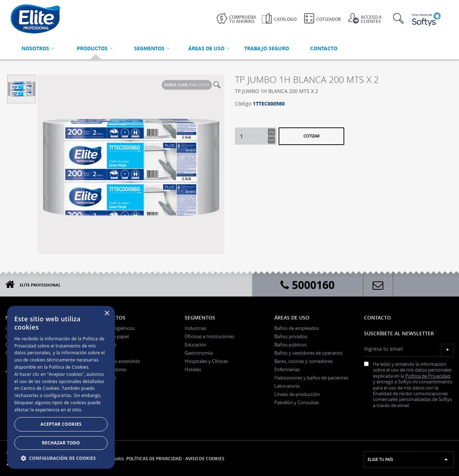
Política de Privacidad (428, 376)
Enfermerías (287, 369)
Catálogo (279, 18)
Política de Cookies (68, 367)
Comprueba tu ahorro (236, 19)
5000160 (307, 285)
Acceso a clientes (365, 19)
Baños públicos (290, 345)
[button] (61, 458)
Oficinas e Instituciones (209, 336)
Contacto (377, 318)
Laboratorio (287, 386)
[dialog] (61, 387)
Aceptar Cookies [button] (61, 424)
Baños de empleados (297, 328)
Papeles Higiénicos (115, 328)
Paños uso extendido (118, 361)
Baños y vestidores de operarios (308, 353)
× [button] (107, 314)
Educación (196, 345)
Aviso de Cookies (205, 459)
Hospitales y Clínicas (206, 361)
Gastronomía (199, 353)
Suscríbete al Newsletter (399, 333)
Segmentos (200, 318)
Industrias (195, 328)
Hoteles (193, 369)
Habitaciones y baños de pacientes (311, 378)
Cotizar (311, 136)
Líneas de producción (297, 394)
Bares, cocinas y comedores (304, 361)
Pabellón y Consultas (297, 402)
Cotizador (322, 18)
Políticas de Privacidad (154, 459)
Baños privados (291, 336)
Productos (110, 318)
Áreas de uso (292, 318)
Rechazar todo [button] (61, 443)
